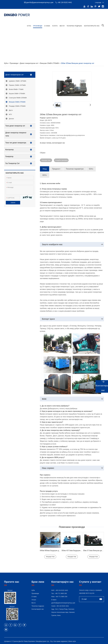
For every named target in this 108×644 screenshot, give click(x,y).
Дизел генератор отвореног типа (16, 133)
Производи (38, 25)
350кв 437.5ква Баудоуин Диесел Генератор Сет (80, 550)
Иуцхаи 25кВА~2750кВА (17, 93)
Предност (56, 168)
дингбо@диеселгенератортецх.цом (40, 2)
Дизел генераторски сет (29, 62)
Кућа (29, 25)
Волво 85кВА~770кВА (16, 89)
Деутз (11, 109)
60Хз (45, 174)
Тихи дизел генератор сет (15, 125)
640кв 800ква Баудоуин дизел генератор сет (57, 550)
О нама (47, 25)
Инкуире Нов (46, 159)
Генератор (9, 156)
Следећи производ (61, 159)
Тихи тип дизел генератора (16, 142)
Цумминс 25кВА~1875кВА (18, 80)
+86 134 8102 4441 (63, 605)
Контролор (10, 149)
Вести (62, 25)
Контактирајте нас (92, 25)
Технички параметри (75, 168)
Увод (45, 168)
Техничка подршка (74, 25)
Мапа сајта (72, 640)
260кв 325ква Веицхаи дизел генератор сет (78, 62)
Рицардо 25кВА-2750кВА (17, 105)
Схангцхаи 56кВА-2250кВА (18, 97)
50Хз (91, 168)
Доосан (11, 118)
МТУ (10, 114)
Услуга (55, 25)
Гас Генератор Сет (13, 163)
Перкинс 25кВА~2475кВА (17, 84)
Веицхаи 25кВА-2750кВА (50, 62)
